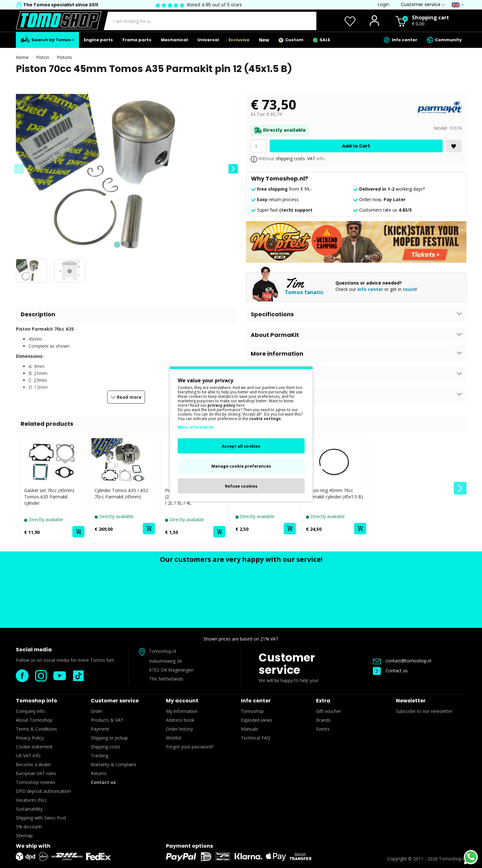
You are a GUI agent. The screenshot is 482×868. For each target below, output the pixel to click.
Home (22, 57)
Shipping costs (106, 747)
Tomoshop (252, 711)
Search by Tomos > (47, 40)
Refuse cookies (241, 486)
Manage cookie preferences (241, 466)
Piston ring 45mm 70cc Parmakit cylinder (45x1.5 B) (334, 493)
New (264, 40)
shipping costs (290, 158)
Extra (323, 701)
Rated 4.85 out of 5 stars (215, 5)
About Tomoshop (34, 720)
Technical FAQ (256, 738)
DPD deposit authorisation (43, 791)
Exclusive (239, 40)
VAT (311, 158)
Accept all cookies (241, 446)
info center (370, 289)
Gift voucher (329, 711)
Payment (100, 729)
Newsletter (411, 701)
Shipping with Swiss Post (41, 818)
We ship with (33, 846)
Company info (30, 711)
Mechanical (174, 40)
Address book (180, 720)
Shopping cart (430, 17)
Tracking (99, 756)
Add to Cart (356, 146)
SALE (321, 40)
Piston (43, 57)
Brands (323, 720)
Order (97, 711)
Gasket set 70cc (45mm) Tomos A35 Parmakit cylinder (49, 497)
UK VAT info (28, 756)
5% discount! (29, 827)
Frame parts (137, 40)
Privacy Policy (30, 738)
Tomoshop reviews (36, 782)
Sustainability (29, 809)
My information (182, 711)
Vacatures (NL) (31, 800)
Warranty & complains (114, 764)
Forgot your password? (190, 747)
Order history (179, 729)
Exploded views (257, 720)
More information (196, 427)
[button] (233, 169)
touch (409, 289)
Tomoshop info (36, 701)
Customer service (287, 664)
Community (444, 40)
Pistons (64, 57)
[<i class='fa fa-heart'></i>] (454, 146)
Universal (208, 40)
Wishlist (174, 738)
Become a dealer (33, 764)
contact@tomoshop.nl (402, 661)
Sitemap (24, 835)
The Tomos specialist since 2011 (60, 5)
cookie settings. (266, 419)
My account (182, 701)
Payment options (189, 846)
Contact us (390, 671)
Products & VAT (107, 720)
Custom (291, 40)
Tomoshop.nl (452, 859)
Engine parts (98, 40)
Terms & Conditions (36, 729)
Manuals (250, 729)
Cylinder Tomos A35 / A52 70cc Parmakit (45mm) (121, 493)
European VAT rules (36, 773)
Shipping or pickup (109, 738)
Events (323, 729)
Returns (99, 773)
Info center (400, 40)
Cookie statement (34, 747)
